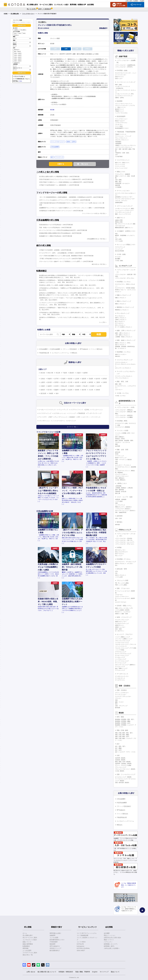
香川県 (50, 390)
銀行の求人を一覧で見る (99, 264)
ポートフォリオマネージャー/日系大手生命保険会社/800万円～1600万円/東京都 (63, 230)
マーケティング (119, 456)
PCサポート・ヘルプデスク (123, 612)
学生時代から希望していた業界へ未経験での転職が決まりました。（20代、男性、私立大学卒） (68, 285)
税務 (116, 444)
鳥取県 (72, 386)
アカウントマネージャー (122, 597)
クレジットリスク (120, 164)
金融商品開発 (119, 202)
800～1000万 (17, 51)
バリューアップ (63, 410)
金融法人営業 (119, 220)
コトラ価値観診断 (83, 935)
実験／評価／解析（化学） (123, 737)
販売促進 (118, 708)
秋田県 (70, 379)
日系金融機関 (55, 147)
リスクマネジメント (123, 160)
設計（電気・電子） (121, 746)
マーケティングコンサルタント (124, 376)
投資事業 (120, 101)
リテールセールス (120, 226)
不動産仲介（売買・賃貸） (123, 153)
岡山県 (85, 386)
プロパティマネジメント (122, 140)
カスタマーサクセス (121, 602)
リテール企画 (119, 241)
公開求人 (16, 30)
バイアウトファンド (76, 410)
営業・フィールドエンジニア (126, 774)
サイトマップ (104, 972)
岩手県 (56, 379)
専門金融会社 (84, 349)
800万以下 (16, 50)
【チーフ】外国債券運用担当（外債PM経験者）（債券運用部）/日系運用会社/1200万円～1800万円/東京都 (71, 197)
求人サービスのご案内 (30, 938)
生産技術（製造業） (121, 760)
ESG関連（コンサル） (124, 282)
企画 (116, 461)
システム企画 (119, 577)
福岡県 (85, 373)
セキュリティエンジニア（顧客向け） (126, 665)
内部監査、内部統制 (121, 499)
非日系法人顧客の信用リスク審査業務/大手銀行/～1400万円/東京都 (59, 177)
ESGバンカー (119, 79)
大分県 (91, 390)
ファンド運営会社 (97, 349)
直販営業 (118, 185)
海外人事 (118, 493)
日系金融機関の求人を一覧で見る (96, 239)
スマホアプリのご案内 (30, 953)
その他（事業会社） (121, 480)
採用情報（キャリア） (111, 944)
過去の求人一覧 (28, 955)
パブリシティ (108, 942)
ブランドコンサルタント (122, 378)
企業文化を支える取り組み (112, 938)
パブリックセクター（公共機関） (124, 417)
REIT (51, 417)
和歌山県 (64, 386)
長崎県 (77, 390)
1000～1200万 (17, 53)
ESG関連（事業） (123, 421)
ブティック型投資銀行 (70, 349)
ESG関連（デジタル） (124, 559)
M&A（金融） (119, 85)
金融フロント (121, 218)
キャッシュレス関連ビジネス (126, 245)
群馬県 (105, 379)
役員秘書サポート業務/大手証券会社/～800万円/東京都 (56, 236)
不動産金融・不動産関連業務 (126, 132)
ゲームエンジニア (120, 667)
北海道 (43, 379)
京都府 (43, 386)
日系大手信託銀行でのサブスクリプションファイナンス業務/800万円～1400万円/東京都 (66, 179)
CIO (116, 573)
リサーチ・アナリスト (121, 201)
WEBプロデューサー (121, 622)
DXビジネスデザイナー (122, 552)
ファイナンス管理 (122, 431)
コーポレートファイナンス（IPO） (125, 94)
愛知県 (72, 373)
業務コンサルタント (121, 304)
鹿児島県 (43, 393)
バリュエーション (97, 410)
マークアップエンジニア (122, 620)
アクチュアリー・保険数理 (123, 174)
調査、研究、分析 (122, 382)
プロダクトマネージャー (122, 476)
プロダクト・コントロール (123, 442)
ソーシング (72, 413)
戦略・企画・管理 (122, 450)
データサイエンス (122, 674)
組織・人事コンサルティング (126, 331)
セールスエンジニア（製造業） (124, 777)
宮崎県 (98, 390)
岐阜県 (84, 382)
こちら (20, 81)
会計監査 (118, 446)
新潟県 (50, 382)
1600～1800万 (17, 59)
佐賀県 (70, 390)
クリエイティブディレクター (123, 696)
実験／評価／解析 (122, 730)
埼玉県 (58, 373)
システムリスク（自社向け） (123, 509)
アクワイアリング (120, 247)
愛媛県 (56, 390)
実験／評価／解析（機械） (123, 735)
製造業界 (53, 944)
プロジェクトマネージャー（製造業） (126, 769)
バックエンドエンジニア (122, 643)
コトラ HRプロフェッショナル (87, 933)
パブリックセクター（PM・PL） (124, 540)
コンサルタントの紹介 (30, 940)
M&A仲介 (118, 356)
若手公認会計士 (55, 946)
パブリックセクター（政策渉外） (124, 415)
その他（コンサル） (123, 393)
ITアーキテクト (119, 323)
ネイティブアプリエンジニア (123, 654)
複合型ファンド (119, 109)
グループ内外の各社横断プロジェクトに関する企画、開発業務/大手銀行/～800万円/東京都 (66, 256)
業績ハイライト (109, 940)
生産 (118, 755)
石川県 (70, 382)
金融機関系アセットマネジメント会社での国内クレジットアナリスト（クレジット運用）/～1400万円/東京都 (72, 208)
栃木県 (98, 379)
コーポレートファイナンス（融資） (125, 209)
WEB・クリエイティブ (124, 617)
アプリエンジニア (120, 670)
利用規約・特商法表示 (66, 972)
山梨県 (43, 382)
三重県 (98, 382)
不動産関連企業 (44, 353)
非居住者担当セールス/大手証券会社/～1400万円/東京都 (56, 225)
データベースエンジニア (122, 655)
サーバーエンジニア (121, 663)
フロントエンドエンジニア (123, 641)
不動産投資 (81, 413)
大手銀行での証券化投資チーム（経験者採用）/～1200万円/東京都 (59, 185)
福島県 (84, 379)
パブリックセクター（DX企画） (124, 538)
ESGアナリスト (119, 77)
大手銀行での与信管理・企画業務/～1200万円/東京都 (55, 250)
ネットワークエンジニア (122, 661)
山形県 (77, 379)
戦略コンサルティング (124, 295)
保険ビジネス (121, 172)
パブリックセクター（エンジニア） (125, 542)
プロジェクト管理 (122, 580)
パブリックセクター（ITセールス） (125, 544)
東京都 (52, 110)
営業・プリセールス (123, 588)
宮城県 (63, 379)
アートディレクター (121, 695)
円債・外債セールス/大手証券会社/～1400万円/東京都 (55, 228)
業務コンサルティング (124, 301)
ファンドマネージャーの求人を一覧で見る (94, 213)
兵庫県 (105, 382)
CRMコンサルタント (121, 320)
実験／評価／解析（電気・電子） (124, 733)
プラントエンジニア (121, 767)
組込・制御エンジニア (121, 668)
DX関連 (119, 547)
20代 (15, 33)
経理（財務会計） (120, 437)
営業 (116, 700)
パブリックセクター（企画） (126, 407)
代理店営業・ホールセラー (123, 183)
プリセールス (119, 595)
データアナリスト (120, 680)
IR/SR (117, 454)
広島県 (92, 386)
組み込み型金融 (119, 251)
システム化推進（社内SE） (123, 610)
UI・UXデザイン (120, 631)
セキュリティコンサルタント (123, 368)
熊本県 (84, 390)
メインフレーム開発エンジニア (124, 639)
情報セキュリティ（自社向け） (124, 507)
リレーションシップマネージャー (124, 210)
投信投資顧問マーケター (122, 128)
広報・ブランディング (121, 706)
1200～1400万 (17, 55)
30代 (19, 33)
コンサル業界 (54, 938)
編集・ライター (119, 702)
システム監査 (119, 501)
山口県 (99, 386)
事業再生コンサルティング (125, 307)
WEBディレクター (120, 627)
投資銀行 (72, 417)
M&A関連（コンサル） (124, 352)
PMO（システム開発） (121, 585)
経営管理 (120, 516)
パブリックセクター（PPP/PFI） (124, 67)
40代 (24, 33)
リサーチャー (119, 390)
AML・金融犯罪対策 (121, 512)
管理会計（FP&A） (120, 439)
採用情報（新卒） (110, 946)
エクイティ (86, 417)
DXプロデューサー (120, 550)
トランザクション (44, 421)
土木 (116, 155)
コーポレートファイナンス (47, 410)
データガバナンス (120, 678)
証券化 (87, 410)
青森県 (50, 379)
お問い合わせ (31, 972)
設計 (118, 744)
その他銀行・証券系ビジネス (126, 231)
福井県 (77, 382)
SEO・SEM (118, 629)
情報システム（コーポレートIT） (124, 608)
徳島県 (43, 390)
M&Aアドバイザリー (121, 354)
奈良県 (56, 386)
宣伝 (116, 704)
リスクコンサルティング (125, 360)
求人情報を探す (15, 14)
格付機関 (118, 259)
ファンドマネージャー (28, 14)
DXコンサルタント (120, 325)
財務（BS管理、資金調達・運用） (125, 441)
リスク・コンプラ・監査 (125, 497)
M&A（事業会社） (120, 478)
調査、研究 (118, 384)
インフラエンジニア (121, 659)
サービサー (118, 257)
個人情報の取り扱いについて (47, 972)
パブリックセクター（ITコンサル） (125, 278)
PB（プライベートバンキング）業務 (125, 224)
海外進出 (120, 522)
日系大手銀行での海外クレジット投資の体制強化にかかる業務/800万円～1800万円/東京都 (66, 182)
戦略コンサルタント (121, 298)
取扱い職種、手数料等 (83, 972)
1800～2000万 (17, 61)
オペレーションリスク (121, 168)
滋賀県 (50, 386)
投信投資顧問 (121, 116)
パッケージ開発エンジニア (123, 637)
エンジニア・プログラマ (125, 634)
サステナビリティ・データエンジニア (126, 562)
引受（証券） (119, 239)
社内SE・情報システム (124, 606)
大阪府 (79, 373)
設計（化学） (119, 750)
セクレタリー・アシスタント (123, 465)
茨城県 (91, 379)
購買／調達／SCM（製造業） (123, 762)
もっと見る (102, 322)
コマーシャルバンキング (125, 206)
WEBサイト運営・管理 (121, 614)
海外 (57, 393)
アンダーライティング (94, 413)
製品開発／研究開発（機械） (123, 721)
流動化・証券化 (71, 142)
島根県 (79, 386)
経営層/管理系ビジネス (57, 940)
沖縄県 (51, 393)
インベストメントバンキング (126, 82)
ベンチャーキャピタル (121, 113)
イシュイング (119, 249)
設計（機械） (119, 748)
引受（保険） (119, 180)
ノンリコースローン (59, 421)
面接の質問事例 (28, 944)
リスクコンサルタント (121, 362)
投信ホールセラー (120, 121)
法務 (116, 503)
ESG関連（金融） (123, 70)
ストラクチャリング (45, 413)
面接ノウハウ (27, 942)
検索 (99, 334)
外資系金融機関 (55, 349)
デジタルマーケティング (122, 623)
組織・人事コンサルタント (123, 333)
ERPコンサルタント (121, 318)
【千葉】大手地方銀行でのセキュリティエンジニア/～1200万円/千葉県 (60, 259)
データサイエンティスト (122, 676)
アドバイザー (43, 417)
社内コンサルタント (121, 575)
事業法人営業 (119, 222)
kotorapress (81, 946)
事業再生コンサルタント (122, 310)
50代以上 (16, 35)
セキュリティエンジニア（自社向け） (126, 511)
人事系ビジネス (122, 483)
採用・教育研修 (119, 490)
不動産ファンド (119, 111)
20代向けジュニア (55, 948)
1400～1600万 (17, 57)
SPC (79, 417)
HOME (6, 14)
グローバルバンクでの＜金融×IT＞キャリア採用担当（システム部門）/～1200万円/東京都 (66, 261)
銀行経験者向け (55, 950)
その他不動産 (119, 157)
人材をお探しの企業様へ (132, 1)
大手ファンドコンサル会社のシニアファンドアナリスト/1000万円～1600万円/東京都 (65, 200)
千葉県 (65, 373)
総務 (116, 463)
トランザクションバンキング (123, 212)
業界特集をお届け (55, 933)
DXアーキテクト (120, 554)
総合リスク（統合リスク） (123, 163)
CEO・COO (118, 518)
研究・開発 (120, 717)
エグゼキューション (60, 413)
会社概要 (107, 933)
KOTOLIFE (80, 944)
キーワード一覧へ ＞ (73, 427)
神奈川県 (50, 373)
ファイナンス (59, 157)
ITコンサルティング (123, 313)
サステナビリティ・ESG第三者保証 (125, 288)
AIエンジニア (119, 556)
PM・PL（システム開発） (122, 583)
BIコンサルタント (120, 321)
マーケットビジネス (123, 191)
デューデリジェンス (61, 417)
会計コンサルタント (121, 345)
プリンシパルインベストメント (124, 104)
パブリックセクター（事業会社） (124, 410)
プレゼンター (119, 125)
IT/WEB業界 (54, 942)
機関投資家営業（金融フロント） (124, 228)
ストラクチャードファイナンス (124, 96)
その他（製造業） (120, 771)
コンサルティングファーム (60, 353)
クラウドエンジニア (121, 652)
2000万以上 (16, 63)
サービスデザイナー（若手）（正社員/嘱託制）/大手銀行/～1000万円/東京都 (62, 253)
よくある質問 (27, 950)
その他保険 (118, 187)
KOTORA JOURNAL (83, 948)
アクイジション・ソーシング (123, 136)
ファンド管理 (119, 126)
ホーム (25, 933)
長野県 (56, 382)
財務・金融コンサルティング (126, 340)
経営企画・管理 (122, 569)
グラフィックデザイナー (122, 693)
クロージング (71, 421)
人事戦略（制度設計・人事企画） (124, 488)
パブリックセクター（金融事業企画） (126, 65)
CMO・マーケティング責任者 (123, 460)
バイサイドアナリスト (121, 123)
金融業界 (53, 935)
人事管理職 (118, 486)
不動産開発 (118, 144)
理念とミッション (110, 935)
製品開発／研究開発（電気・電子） (125, 719)
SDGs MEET (81, 950)
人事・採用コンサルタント (123, 335)
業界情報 (25, 948)
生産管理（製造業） (121, 758)
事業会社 (74, 353)
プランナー (118, 698)
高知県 (63, 390)
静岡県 (91, 382)
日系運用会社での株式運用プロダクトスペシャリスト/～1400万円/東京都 (61, 211)
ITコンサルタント (120, 316)
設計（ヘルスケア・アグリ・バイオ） (126, 752)
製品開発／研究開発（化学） (123, 723)
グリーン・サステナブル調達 (123, 765)
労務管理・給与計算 (121, 492)
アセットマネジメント (121, 138)
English (142, 1)
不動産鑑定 (118, 142)
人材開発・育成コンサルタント (124, 337)
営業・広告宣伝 (122, 690)
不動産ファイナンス (121, 134)
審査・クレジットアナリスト (123, 214)
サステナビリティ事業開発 (123, 427)
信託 (116, 234)
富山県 (63, 382)
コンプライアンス (120, 505)
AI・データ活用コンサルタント (124, 327)
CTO (116, 571)
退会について (115, 972)
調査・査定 (118, 182)
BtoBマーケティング (121, 458)
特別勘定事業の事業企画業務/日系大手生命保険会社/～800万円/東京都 (60, 233)
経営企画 (118, 452)
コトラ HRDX (81, 942)
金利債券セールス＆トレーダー (124, 197)
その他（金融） (122, 254)
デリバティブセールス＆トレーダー (125, 199)
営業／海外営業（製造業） (123, 783)
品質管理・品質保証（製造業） (124, 764)
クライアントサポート (121, 474)
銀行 (52, 157)
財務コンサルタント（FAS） (123, 343)
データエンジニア (120, 657)
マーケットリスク (120, 166)
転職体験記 (26, 946)
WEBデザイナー (120, 625)
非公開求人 (23, 30)
